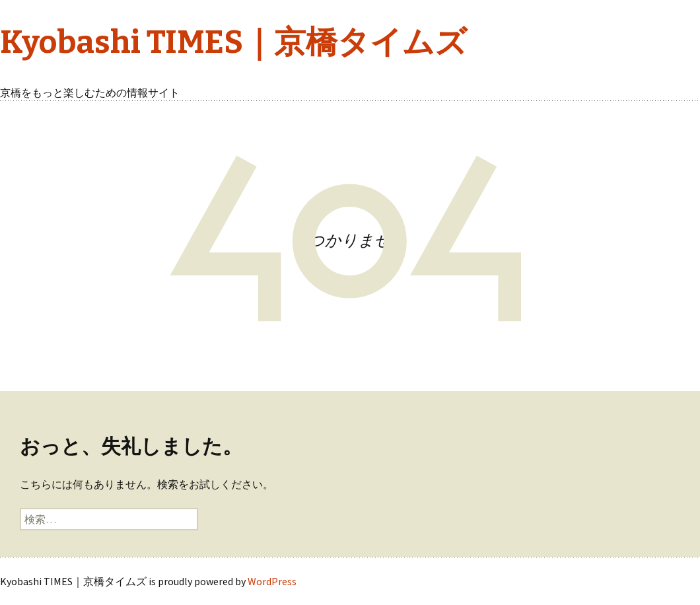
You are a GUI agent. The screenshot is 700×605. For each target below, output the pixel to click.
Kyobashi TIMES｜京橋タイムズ (233, 42)
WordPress (272, 581)
